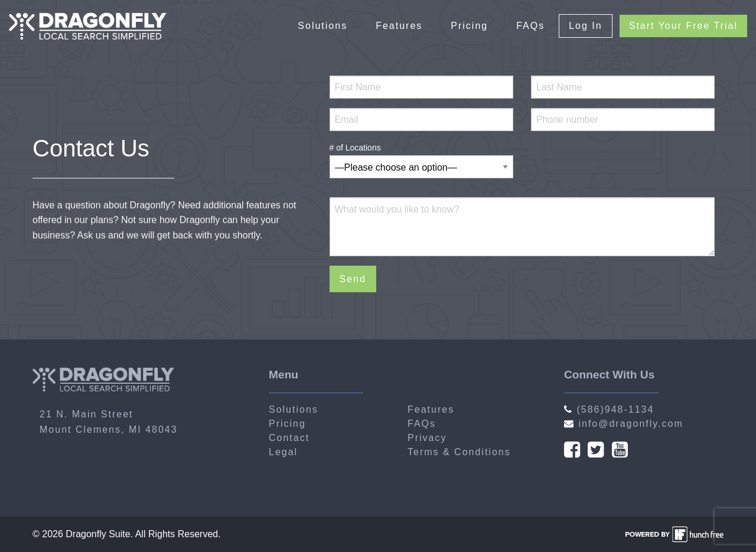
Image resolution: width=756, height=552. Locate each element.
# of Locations (421, 158)
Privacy (427, 438)
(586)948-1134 (609, 409)
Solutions (322, 26)
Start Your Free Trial (683, 26)
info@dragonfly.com (624, 424)
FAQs (530, 26)
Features (399, 26)
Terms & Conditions (459, 452)
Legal (283, 452)
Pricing (469, 26)
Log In (585, 26)
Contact (289, 438)
